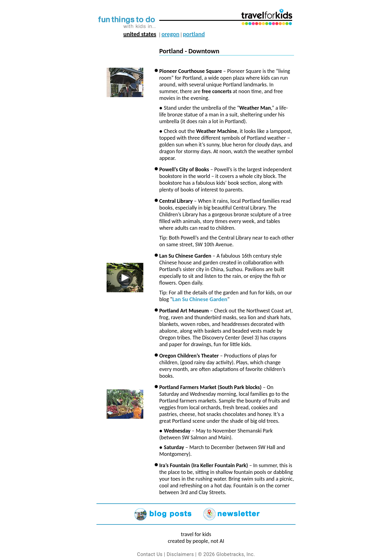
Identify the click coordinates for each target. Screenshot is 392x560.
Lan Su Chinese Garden (200, 299)
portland (194, 34)
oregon (170, 34)
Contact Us (150, 554)
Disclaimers (180, 554)
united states (140, 34)
